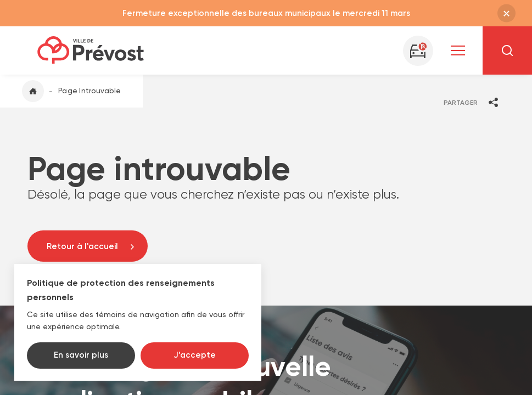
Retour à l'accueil (82, 246)
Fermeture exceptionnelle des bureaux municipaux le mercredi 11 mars (266, 13)
